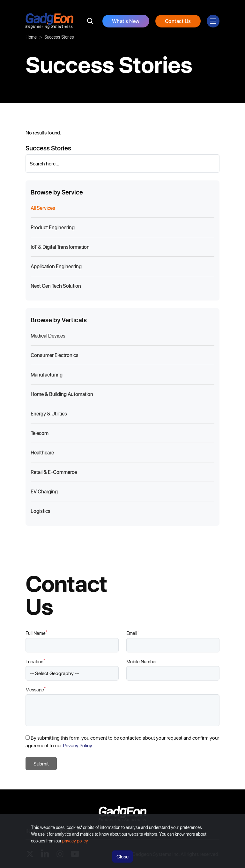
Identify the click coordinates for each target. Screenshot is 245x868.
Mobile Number (142, 661)
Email (133, 633)
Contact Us (178, 21)
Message (36, 689)
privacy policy (75, 841)
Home (31, 37)
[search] (90, 21)
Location (35, 661)
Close (122, 856)
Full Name (36, 633)
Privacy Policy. (78, 745)
